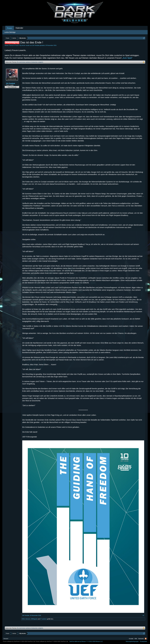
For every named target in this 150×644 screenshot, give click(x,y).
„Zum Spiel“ (127, 58)
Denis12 (28, 619)
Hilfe (136, 639)
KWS (23, 619)
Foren (10, 28)
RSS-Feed (146, 639)
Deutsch (6, 639)
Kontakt (131, 639)
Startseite (141, 639)
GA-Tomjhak (36, 45)
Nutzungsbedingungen (132, 641)
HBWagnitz (34, 619)
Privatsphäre (143, 641)
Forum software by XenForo (19, 641)
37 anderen (43, 619)
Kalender (19, 28)
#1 (143, 615)
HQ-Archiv (22, 45)
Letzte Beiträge (10, 32)
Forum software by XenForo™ (52, 641)
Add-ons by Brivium (86, 641)
